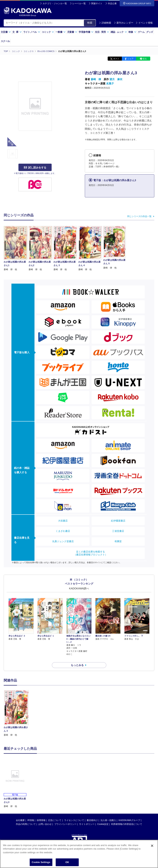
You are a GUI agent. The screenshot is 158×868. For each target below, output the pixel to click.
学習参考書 (86, 32)
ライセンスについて (74, 814)
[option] (16, 707)
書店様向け (92, 814)
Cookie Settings (41, 862)
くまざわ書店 (63, 531)
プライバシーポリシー (65, 818)
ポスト (116, 59)
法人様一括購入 (108, 814)
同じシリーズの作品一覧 (139, 216)
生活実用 (102, 32)
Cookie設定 (103, 818)
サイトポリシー (87, 818)
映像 (132, 32)
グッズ (150, 32)
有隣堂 (118, 541)
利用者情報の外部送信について (127, 818)
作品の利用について (26, 818)
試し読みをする (35, 168)
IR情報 (31, 814)
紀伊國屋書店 (118, 521)
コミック (48, 32)
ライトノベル (32, 32)
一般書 (61, 32)
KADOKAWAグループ (129, 814)
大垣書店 (63, 521)
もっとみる (77, 658)
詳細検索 (105, 23)
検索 (90, 23)
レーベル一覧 (79, 4)
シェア (130, 59)
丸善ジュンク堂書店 (63, 541)
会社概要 (20, 814)
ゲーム (141, 32)
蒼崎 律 (96, 79)
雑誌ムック (119, 32)
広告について (55, 814)
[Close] (152, 846)
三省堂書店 (118, 531)
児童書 (72, 32)
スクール (5, 41)
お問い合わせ (45, 818)
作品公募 (112, 4)
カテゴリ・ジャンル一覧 (55, 4)
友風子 (110, 83)
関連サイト (97, 4)
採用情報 (41, 814)
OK (67, 862)
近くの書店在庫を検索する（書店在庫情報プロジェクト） (91, 553)
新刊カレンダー (124, 23)
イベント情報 (144, 23)
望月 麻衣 (116, 79)
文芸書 (6, 32)
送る (145, 59)
